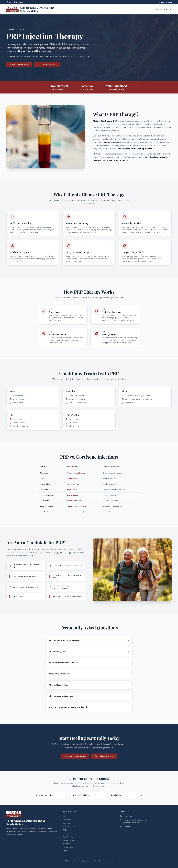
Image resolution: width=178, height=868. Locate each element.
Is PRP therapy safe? (89, 654)
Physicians (67, 820)
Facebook (125, 827)
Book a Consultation (19, 65)
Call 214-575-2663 (47, 65)
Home (65, 816)
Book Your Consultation (75, 758)
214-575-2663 (165, 2)
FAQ (65, 830)
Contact (66, 834)
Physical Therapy (70, 827)
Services (66, 823)
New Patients (68, 837)
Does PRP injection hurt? (89, 678)
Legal (65, 851)
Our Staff (66, 844)
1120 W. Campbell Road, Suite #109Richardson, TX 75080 (134, 821)
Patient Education (70, 840)
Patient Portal (68, 847)
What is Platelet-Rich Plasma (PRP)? (89, 642)
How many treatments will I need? (89, 666)
